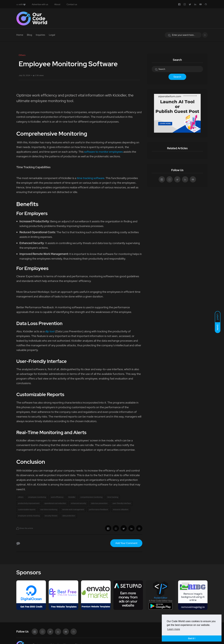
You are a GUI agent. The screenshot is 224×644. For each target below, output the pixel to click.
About (57, 4)
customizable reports (27, 509)
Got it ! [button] (192, 638)
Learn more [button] (174, 629)
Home (20, 35)
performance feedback (98, 509)
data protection (69, 516)
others (21, 497)
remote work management (73, 509)
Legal (52, 35)
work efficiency (57, 497)
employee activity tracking (29, 516)
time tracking (113, 497)
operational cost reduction (55, 503)
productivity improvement (29, 503)
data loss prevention (99, 503)
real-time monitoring (49, 509)
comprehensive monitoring (91, 497)
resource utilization (121, 509)
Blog (29, 35)
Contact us (72, 4)
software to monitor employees (104, 152)
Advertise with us (40, 4)
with (21, 4)
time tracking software (91, 178)
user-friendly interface (122, 503)
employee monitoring (37, 497)
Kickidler (72, 497)
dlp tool (50, 331)
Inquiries (40, 35)
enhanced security (78, 503)
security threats (51, 516)
